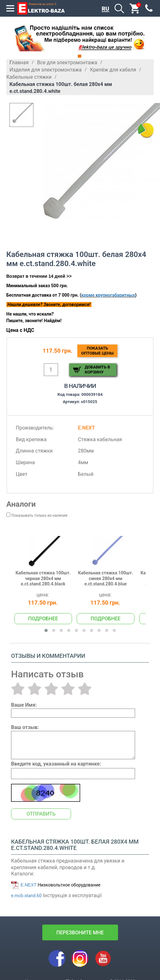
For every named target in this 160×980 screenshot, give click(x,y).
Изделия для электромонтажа (46, 70)
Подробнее (43, 619)
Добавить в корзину (98, 370)
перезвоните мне (80, 933)
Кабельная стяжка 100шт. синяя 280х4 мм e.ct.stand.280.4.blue (106, 578)
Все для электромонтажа (67, 63)
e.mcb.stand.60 (26, 896)
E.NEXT (29, 885)
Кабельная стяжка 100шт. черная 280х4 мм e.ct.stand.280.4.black (43, 578)
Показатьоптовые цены (97, 351)
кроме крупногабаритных (108, 295)
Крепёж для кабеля (113, 70)
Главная (19, 63)
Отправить (41, 814)
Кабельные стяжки (29, 77)
